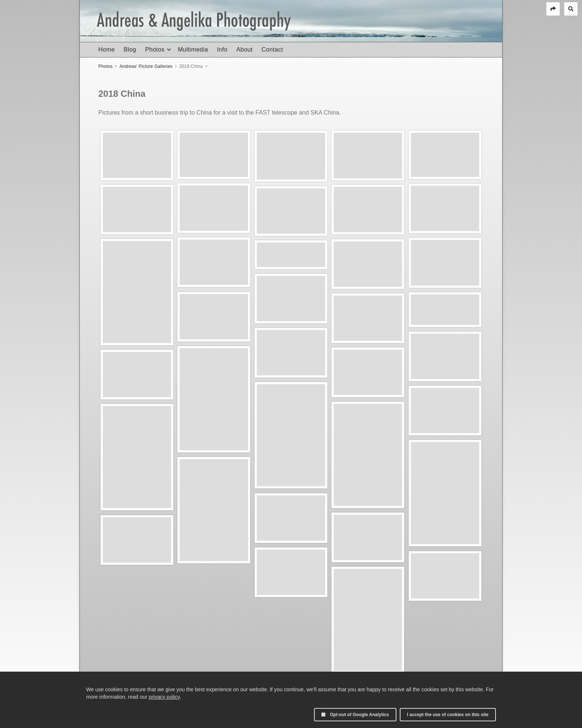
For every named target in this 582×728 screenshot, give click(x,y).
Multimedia (193, 50)
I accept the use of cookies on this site (448, 715)
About (245, 50)
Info (222, 50)
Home (107, 50)
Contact (272, 50)
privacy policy (164, 697)
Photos (155, 50)
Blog (130, 50)
